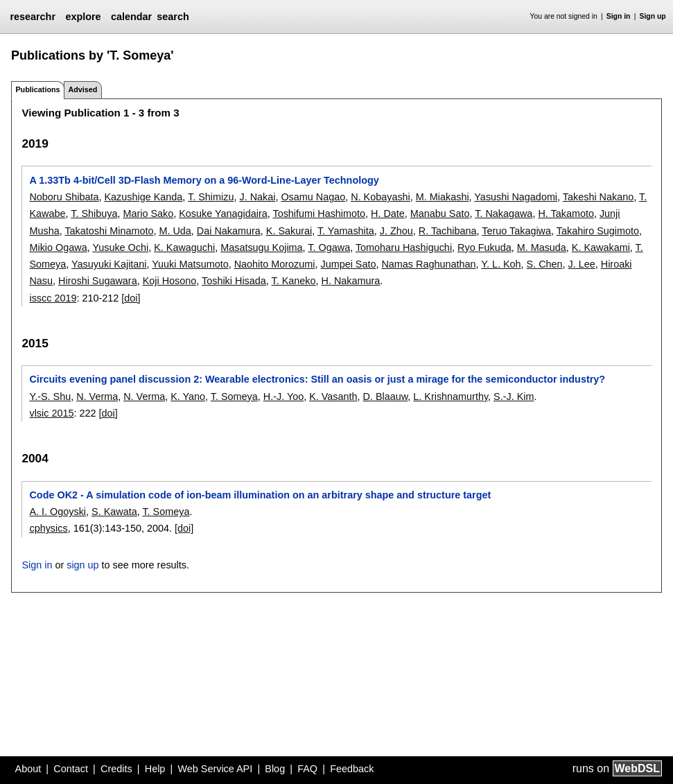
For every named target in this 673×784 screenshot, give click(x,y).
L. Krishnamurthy (451, 397)
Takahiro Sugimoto (598, 231)
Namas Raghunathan (428, 264)
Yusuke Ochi (120, 247)
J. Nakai (257, 197)
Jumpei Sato (348, 264)
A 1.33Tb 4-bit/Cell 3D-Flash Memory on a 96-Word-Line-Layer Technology (204, 180)
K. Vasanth (333, 397)
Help (155, 769)
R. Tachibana (448, 231)
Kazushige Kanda (143, 197)
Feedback (352, 769)
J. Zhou (396, 231)
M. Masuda (542, 247)
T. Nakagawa (504, 214)
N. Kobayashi (381, 197)
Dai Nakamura (229, 231)
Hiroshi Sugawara (98, 281)
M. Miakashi (443, 197)
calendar (131, 17)
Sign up (653, 16)
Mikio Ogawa (58, 247)
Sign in (619, 16)
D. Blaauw (386, 397)
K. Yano (188, 397)
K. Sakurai (289, 231)
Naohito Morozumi (275, 264)
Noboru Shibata (64, 197)
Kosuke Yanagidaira (223, 214)
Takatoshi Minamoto (109, 231)
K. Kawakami (601, 247)
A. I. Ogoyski (58, 512)
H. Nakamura (351, 281)
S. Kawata (114, 512)
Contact (71, 769)
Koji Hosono (170, 281)
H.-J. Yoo (283, 397)
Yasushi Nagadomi (516, 197)
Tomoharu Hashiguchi (404, 247)
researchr (33, 17)
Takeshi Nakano (598, 197)
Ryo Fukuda (484, 247)
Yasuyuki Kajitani (109, 264)
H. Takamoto (566, 214)
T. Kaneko (294, 281)
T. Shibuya (94, 214)
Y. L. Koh (501, 264)
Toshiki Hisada (234, 281)
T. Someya (234, 397)
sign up (82, 565)
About (28, 769)
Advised (82, 89)
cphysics (48, 528)
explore (83, 17)
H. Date (388, 214)
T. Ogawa (329, 247)
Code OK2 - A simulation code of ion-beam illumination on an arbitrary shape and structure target (260, 495)
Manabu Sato (440, 214)
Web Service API (215, 769)
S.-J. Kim (514, 397)
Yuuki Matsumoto (190, 264)
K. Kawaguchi (184, 247)
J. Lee (582, 264)
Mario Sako (148, 214)
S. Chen (545, 264)
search (173, 17)
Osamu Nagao (313, 197)
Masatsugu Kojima (261, 247)
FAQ (307, 769)
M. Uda (175, 231)
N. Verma (97, 397)
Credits (116, 769)
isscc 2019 (53, 298)
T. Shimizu (211, 197)
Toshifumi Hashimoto (319, 214)
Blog (275, 769)
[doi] (131, 298)
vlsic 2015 (51, 413)
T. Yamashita (346, 231)
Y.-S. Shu (50, 397)
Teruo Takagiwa (516, 231)
